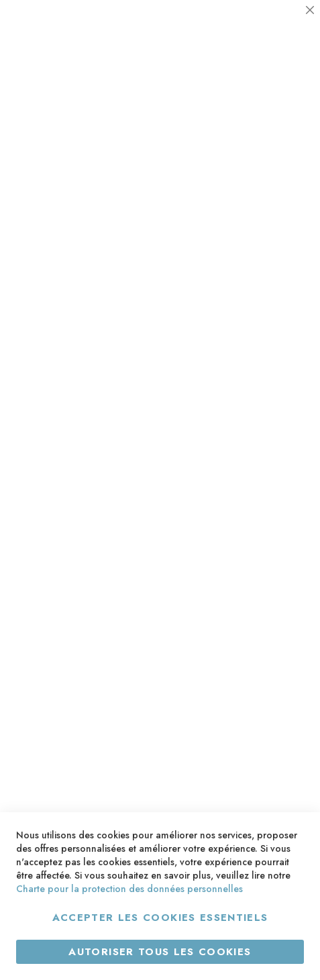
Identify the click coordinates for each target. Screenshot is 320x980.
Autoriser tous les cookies (160, 952)
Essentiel (283, 27)
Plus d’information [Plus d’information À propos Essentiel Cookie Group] (264, 92)
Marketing (283, 226)
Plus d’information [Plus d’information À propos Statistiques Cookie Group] (264, 192)
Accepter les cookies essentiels (160, 918)
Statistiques (283, 126)
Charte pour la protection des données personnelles (129, 889)
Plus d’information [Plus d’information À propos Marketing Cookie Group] (264, 291)
